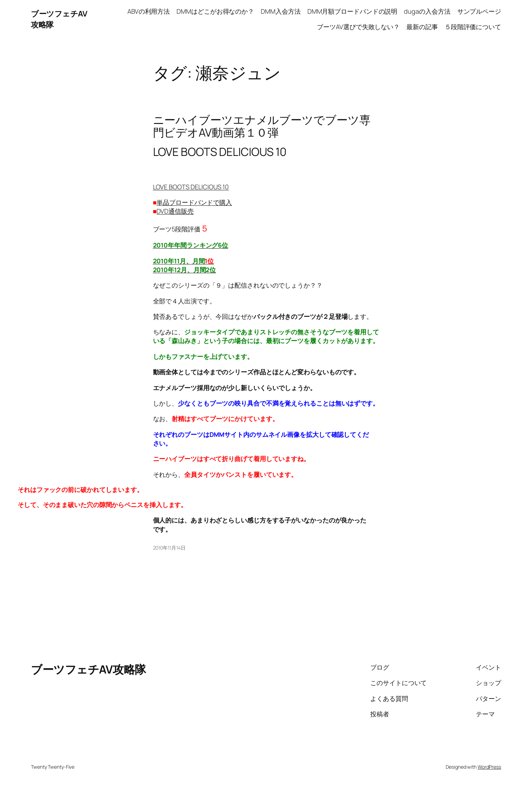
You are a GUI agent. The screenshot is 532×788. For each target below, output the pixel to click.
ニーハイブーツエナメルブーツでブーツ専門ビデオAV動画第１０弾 (262, 126)
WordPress (489, 767)
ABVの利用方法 (149, 11)
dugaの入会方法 (427, 11)
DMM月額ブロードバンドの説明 (353, 11)
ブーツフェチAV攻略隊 (88, 669)
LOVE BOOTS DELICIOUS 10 (191, 187)
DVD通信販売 (175, 211)
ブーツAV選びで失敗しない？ (358, 27)
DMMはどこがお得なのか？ (215, 11)
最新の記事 (422, 27)
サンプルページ (479, 11)
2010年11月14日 (169, 548)
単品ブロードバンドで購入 (194, 202)
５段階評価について (473, 27)
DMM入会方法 (281, 11)
